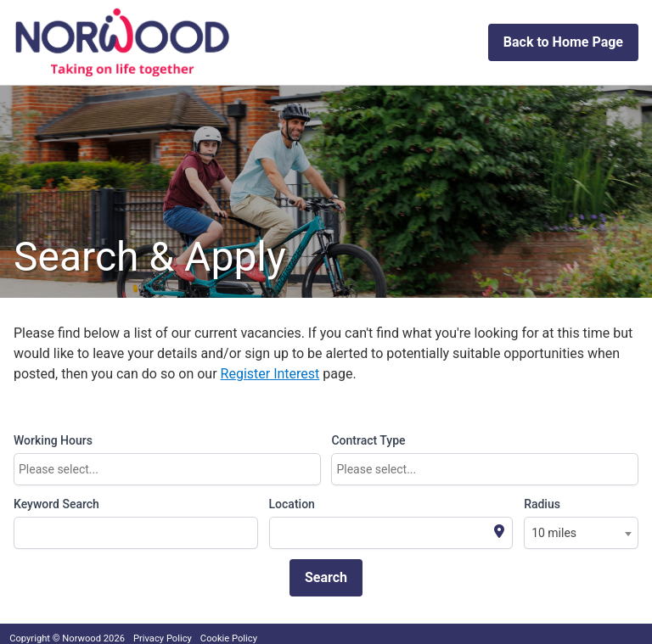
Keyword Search (56, 504)
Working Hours (53, 440)
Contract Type (368, 440)
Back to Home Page (563, 42)
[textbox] (171, 469)
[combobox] (167, 469)
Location (292, 504)
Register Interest (270, 374)
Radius (542, 504)
